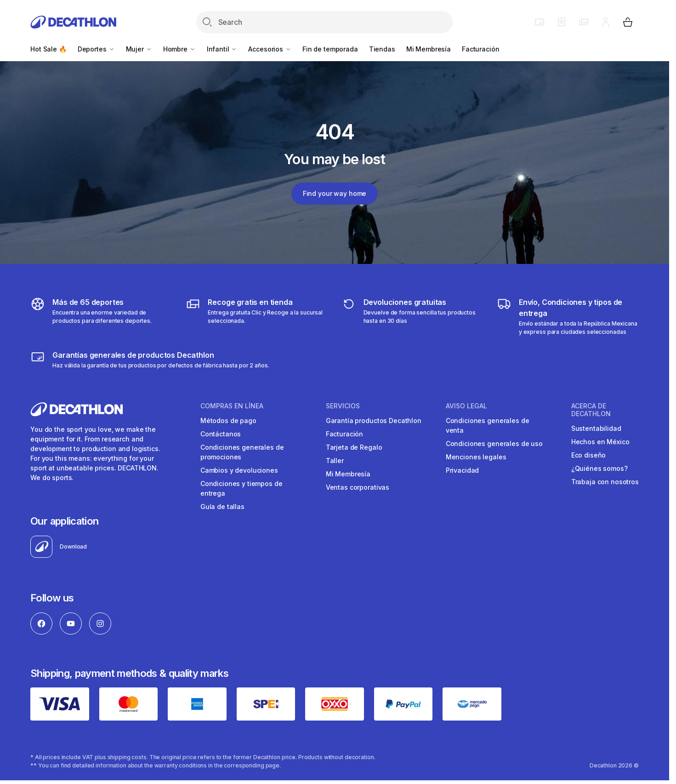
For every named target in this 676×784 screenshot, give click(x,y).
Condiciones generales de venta (488, 425)
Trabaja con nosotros (605, 482)
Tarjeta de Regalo (354, 447)
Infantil (222, 49)
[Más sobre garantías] (150, 360)
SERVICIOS (343, 406)
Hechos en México (600, 442)
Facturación (480, 49)
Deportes (96, 49)
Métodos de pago (228, 421)
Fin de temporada (330, 49)
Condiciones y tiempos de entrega (241, 488)
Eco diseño (589, 455)
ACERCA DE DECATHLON (591, 410)
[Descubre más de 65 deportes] (101, 316)
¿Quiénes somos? (599, 468)
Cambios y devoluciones (239, 470)
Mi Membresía (429, 49)
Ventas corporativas (358, 487)
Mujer (139, 49)
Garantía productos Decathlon (374, 421)
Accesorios (270, 49)
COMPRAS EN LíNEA (232, 406)
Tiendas (382, 49)
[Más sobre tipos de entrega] (257, 316)
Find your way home (335, 193)
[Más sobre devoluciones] (412, 316)
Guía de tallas (222, 506)
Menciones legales (476, 457)
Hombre (179, 49)
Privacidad (463, 470)
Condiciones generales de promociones (242, 452)
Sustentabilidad (596, 428)
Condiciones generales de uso (494, 444)
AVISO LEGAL (466, 406)
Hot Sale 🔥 (48, 49)
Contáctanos (221, 434)
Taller (335, 461)
